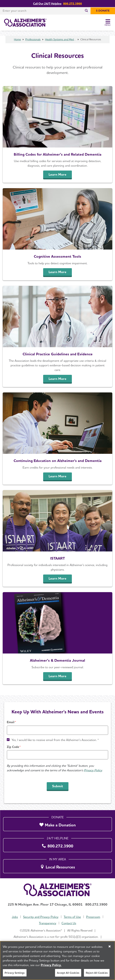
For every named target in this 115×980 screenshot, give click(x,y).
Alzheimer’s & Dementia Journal (57, 660)
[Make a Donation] (57, 823)
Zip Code (13, 747)
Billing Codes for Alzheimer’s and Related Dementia (58, 154)
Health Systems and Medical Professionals (60, 39)
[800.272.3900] (57, 844)
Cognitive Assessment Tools (57, 256)
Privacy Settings (15, 973)
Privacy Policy (93, 770)
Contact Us (69, 923)
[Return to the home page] (25, 23)
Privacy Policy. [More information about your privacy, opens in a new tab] (51, 965)
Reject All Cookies (97, 973)
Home (17, 39)
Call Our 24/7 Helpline (47, 4)
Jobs (15, 917)
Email (11, 722)
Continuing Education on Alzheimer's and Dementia (58, 461)
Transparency (48, 923)
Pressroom (93, 917)
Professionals (33, 39)
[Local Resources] (57, 865)
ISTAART (58, 558)
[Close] (110, 946)
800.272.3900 (73, 4)
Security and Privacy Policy (41, 917)
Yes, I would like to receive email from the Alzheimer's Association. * (55, 740)
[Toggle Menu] (108, 23)
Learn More (57, 174)
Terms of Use (72, 917)
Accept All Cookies (68, 973)
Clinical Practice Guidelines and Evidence (58, 354)
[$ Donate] (103, 11)
